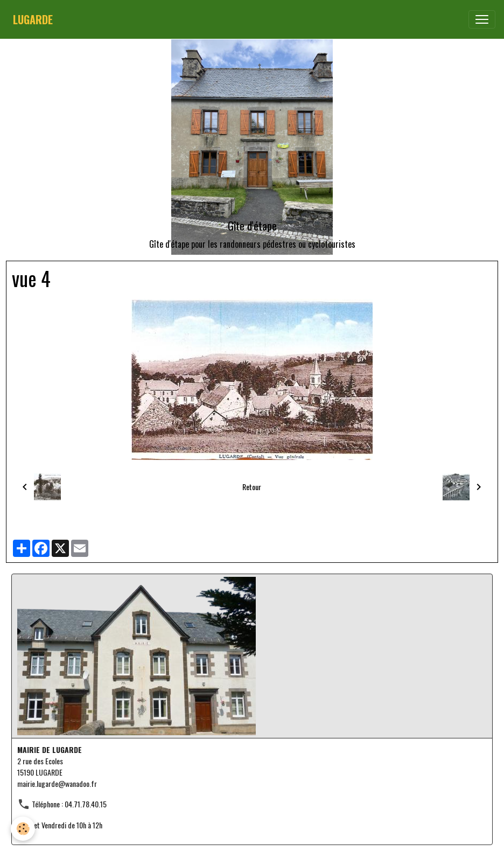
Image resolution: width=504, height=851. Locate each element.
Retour (252, 487)
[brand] (33, 19)
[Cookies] (23, 829)
